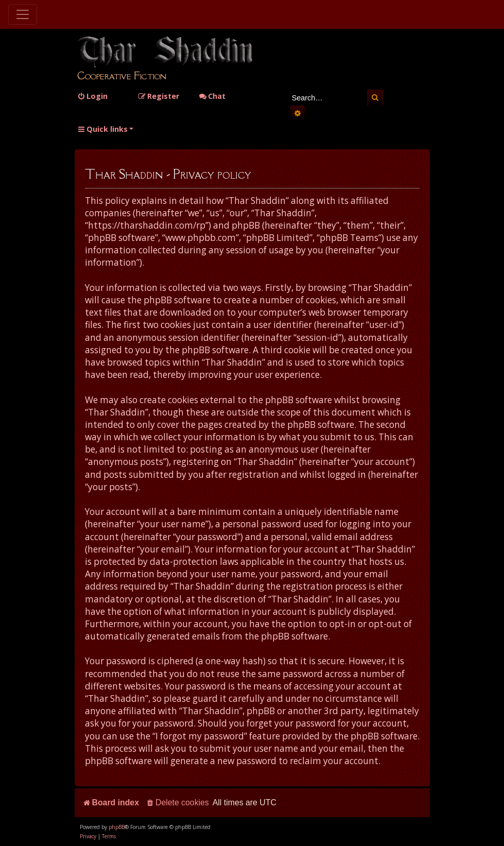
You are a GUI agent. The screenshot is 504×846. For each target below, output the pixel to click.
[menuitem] (92, 96)
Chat (212, 96)
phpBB (117, 827)
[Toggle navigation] (23, 14)
